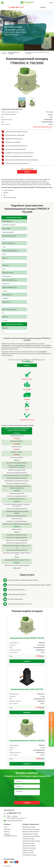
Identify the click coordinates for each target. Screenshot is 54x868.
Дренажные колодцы (29, 827)
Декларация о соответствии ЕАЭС (15, 149)
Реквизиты (7, 829)
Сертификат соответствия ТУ (14, 139)
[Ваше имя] (27, 781)
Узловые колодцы (28, 850)
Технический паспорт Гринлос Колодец (17, 163)
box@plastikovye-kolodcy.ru (15, 821)
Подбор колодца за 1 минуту (51, 729)
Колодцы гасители (28, 853)
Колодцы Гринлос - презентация (15, 135)
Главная (4, 53)
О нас (6, 827)
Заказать (27, 172)
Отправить (27, 803)
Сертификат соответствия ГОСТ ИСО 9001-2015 (19, 153)
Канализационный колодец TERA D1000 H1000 (27, 689)
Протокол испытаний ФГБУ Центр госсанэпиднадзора (22, 160)
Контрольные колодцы (29, 855)
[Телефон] (27, 786)
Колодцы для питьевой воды (31, 836)
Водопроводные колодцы (30, 834)
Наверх (51, 3)
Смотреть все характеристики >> (43, 127)
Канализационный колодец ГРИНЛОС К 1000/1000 (27, 741)
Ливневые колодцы (28, 839)
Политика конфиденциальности (10, 835)
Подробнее (27, 661)
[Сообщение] (27, 792)
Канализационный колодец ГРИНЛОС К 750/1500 (27, 638)
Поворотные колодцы (29, 848)
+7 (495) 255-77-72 (16, 7)
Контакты (43, 7)
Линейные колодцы (28, 843)
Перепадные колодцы (29, 846)
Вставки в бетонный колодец (31, 841)
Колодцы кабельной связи (30, 832)
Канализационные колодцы (14, 53)
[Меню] (2, 3)
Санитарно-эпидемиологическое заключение (19, 156)
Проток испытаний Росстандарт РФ (16, 146)
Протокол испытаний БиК (13, 142)
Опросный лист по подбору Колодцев (16, 131)
